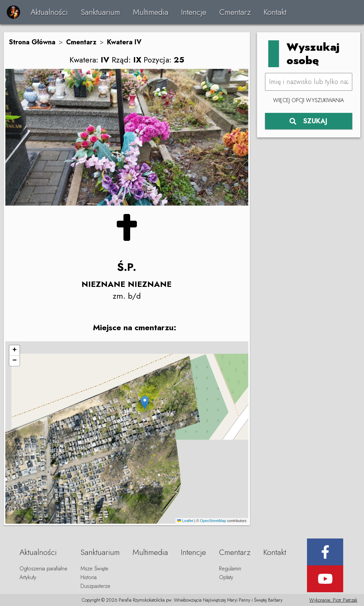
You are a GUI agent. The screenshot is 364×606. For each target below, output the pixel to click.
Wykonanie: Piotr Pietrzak (333, 600)
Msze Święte (94, 569)
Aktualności (49, 12)
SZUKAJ (308, 121)
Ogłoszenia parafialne (43, 569)
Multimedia (151, 12)
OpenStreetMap (213, 521)
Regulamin (230, 569)
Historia (89, 577)
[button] (145, 403)
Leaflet (185, 521)
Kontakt (275, 12)
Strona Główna (32, 42)
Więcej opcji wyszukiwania (308, 100)
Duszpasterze (95, 586)
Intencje (194, 12)
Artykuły (28, 577)
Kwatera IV (124, 42)
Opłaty (226, 577)
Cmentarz (235, 12)
